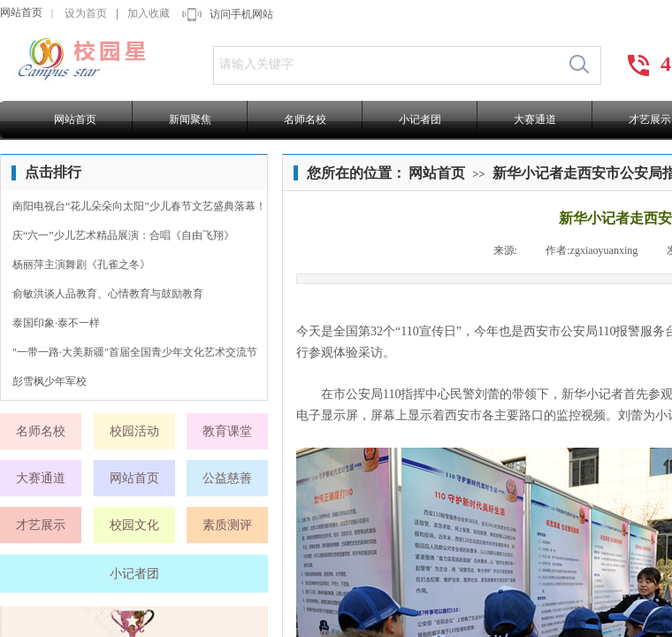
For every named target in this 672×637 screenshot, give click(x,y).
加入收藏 (149, 13)
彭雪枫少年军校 (50, 381)
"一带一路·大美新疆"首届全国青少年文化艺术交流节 (135, 352)
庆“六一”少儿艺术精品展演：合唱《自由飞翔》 (123, 235)
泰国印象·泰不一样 (56, 323)
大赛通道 (535, 119)
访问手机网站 (241, 14)
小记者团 (420, 119)
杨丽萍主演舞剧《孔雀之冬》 (81, 265)
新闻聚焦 (190, 119)
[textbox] (386, 65)
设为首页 (86, 13)
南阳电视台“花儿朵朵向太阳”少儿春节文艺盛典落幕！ (139, 206)
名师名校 (305, 119)
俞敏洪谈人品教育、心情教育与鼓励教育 (108, 294)
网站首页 (21, 12)
